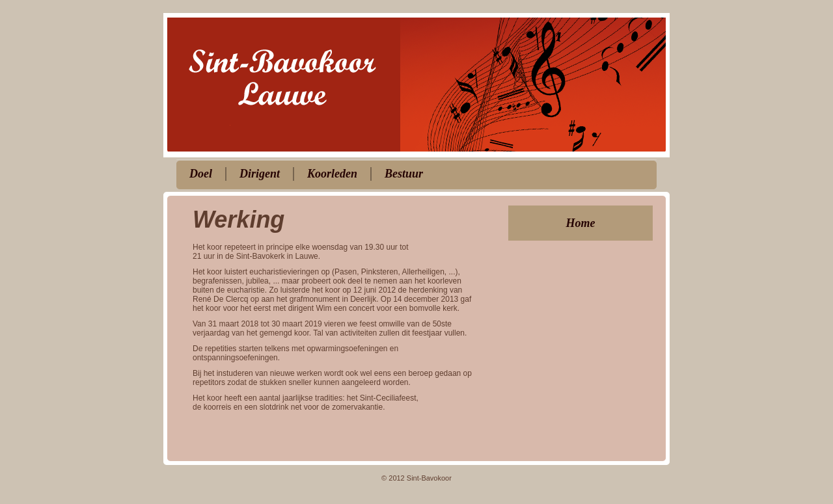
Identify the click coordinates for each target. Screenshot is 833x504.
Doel (201, 174)
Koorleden (332, 174)
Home (581, 223)
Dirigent (260, 174)
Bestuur (404, 174)
